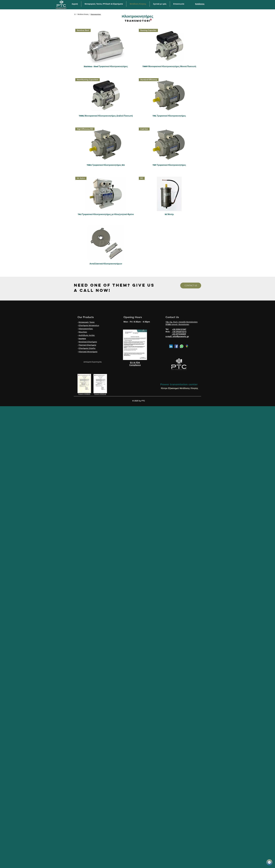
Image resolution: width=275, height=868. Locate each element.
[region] (135, 345)
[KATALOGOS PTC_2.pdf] (269, 862)
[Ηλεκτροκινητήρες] (96, 14)
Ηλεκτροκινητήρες (86, 329)
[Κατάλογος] (200, 4)
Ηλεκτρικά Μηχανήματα (88, 352)
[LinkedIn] (171, 346)
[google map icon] (187, 346)
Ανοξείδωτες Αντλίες (87, 335)
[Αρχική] (75, 14)
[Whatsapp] (182, 346)
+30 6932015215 (179, 332)
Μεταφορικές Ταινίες (87, 322)
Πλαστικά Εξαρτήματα (87, 345)
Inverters (82, 339)
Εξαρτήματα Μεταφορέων (89, 325)
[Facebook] (176, 346)
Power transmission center (179, 384)
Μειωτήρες (83, 332)
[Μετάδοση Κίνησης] (83, 14)
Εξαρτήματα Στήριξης (87, 348)
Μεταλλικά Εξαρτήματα (88, 342)
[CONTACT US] (191, 286)
